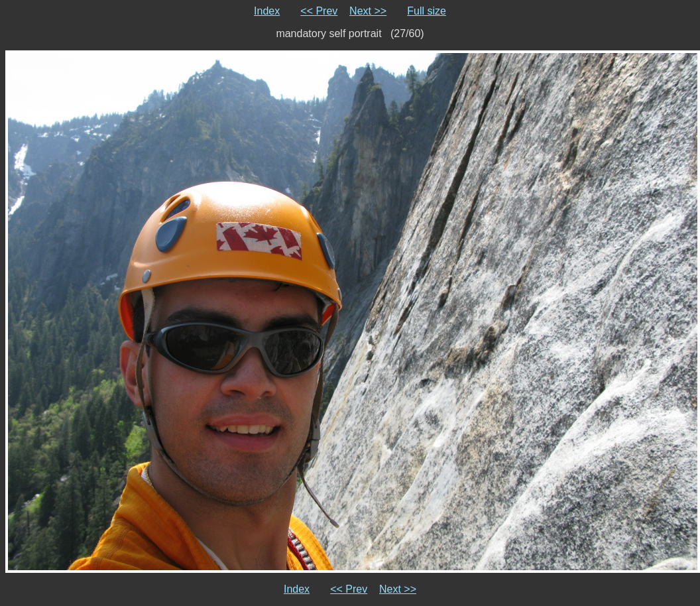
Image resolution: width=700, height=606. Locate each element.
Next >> (368, 11)
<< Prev (319, 11)
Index (267, 11)
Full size (427, 11)
